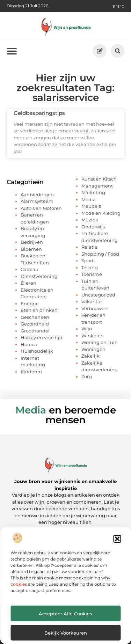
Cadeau (30, 269)
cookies (19, 584)
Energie (30, 303)
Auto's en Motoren (41, 208)
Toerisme (92, 274)
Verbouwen (94, 308)
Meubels (91, 206)
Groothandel (35, 331)
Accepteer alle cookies (65, 614)
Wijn (87, 329)
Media (89, 199)
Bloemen (31, 249)
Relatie (89, 247)
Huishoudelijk (37, 351)
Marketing (93, 192)
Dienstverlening (39, 276)
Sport (88, 261)
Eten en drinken (39, 310)
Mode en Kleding (101, 213)
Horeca (29, 344)
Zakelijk (90, 356)
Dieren (28, 283)
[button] (117, 539)
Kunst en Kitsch (99, 179)
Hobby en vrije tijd (42, 337)
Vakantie (92, 301)
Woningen (93, 349)
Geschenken (35, 317)
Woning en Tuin (100, 342)
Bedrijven (32, 242)
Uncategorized (98, 295)
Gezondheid (35, 324)
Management (97, 186)
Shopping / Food (100, 254)
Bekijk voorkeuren (66, 633)
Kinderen (31, 372)
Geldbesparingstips (39, 113)
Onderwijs (93, 227)
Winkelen (93, 336)
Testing (90, 268)
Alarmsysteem (37, 201)
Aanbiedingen (37, 195)
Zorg (87, 376)
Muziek (90, 220)
